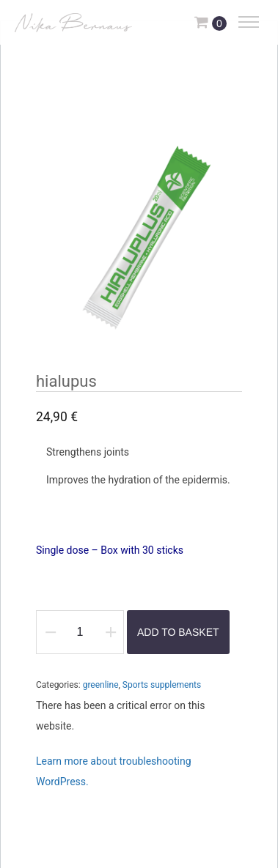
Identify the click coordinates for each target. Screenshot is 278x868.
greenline (101, 685)
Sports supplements (162, 685)
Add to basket (178, 632)
